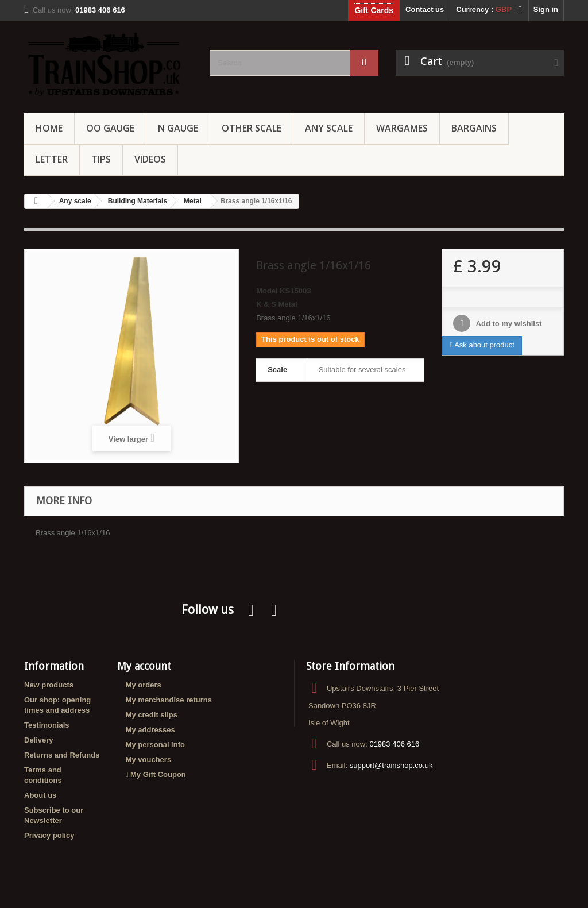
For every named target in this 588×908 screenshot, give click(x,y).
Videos (150, 159)
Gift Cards (374, 10)
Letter (52, 159)
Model (267, 291)
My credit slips (152, 715)
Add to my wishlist (508, 324)
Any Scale (329, 128)
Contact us (425, 9)
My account (144, 666)
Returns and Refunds (62, 755)
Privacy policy (49, 835)
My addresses (150, 730)
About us (40, 795)
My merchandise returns (169, 700)
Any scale (75, 201)
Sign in (546, 9)
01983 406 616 (394, 744)
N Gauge (178, 128)
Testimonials (47, 725)
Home (49, 128)
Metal (193, 201)
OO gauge (110, 128)
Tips (101, 159)
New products (49, 685)
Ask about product (482, 345)
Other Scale (252, 128)
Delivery (39, 740)
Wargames (402, 128)
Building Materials (138, 201)
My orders (144, 685)
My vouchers (148, 760)
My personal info (155, 745)
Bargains (474, 128)
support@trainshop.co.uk (391, 765)
